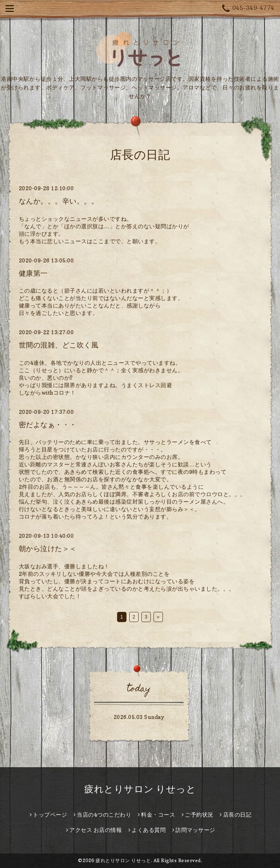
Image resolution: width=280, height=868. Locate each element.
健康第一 (33, 273)
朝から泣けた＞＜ (48, 549)
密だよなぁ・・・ (48, 425)
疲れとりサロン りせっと (140, 789)
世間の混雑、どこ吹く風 (59, 345)
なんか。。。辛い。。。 (59, 201)
